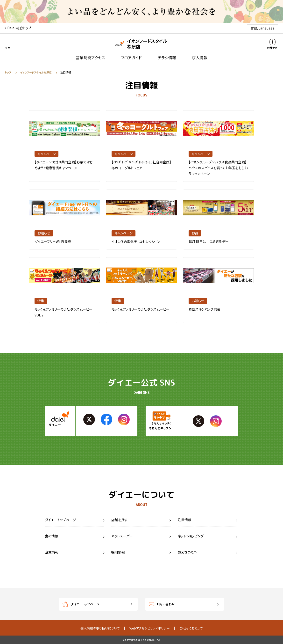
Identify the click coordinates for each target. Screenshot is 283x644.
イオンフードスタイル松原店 (36, 72)
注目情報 (184, 520)
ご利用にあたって (191, 628)
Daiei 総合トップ (19, 28)
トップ (8, 72)
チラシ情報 (167, 58)
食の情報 (52, 536)
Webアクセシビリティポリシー (150, 628)
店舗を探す (120, 520)
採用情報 (118, 552)
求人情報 (200, 58)
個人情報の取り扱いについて (100, 628)
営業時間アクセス (90, 58)
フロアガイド (131, 58)
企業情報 (52, 552)
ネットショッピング (191, 536)
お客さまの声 (187, 552)
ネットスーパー (122, 536)
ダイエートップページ (60, 520)
